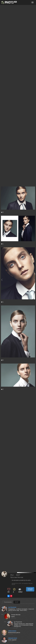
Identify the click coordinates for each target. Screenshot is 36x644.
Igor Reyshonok (12, 607)
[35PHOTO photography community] (9, 2)
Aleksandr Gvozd (13, 638)
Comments (8, 602)
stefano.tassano (12, 631)
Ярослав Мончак (17, 577)
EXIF (17, 602)
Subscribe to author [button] (30, 589)
